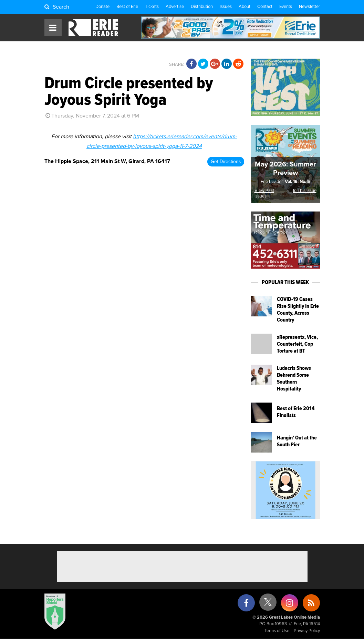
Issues (226, 7)
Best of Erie (127, 7)
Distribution (202, 7)
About (245, 7)
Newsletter (309, 7)
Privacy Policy (307, 631)
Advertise (175, 7)
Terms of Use (277, 631)
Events (286, 7)
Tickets (152, 7)
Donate (102, 7)
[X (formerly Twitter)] (268, 605)
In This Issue (305, 191)
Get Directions (226, 162)
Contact (265, 7)
